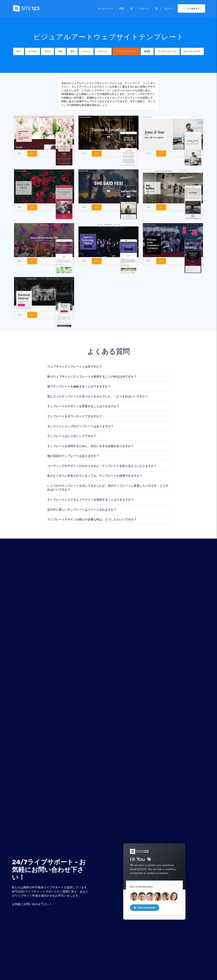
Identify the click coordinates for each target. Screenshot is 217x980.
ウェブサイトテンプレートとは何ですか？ (75, 367)
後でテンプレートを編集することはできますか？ (79, 387)
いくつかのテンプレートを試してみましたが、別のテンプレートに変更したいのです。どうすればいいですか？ (108, 488)
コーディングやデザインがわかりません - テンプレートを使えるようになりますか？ (102, 466)
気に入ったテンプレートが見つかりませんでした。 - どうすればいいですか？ (98, 397)
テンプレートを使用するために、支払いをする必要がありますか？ (91, 446)
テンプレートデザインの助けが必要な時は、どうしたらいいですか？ (92, 520)
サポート (144, 8)
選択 (33, 153)
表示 (20, 153)
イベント (86, 51)
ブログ (47, 51)
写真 (60, 51)
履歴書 (147, 51)
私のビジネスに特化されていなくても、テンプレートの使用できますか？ (95, 476)
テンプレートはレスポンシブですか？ (72, 436)
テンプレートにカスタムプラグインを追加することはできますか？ (91, 500)
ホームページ (105, 8)
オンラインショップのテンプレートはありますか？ (80, 426)
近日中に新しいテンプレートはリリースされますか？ (82, 510)
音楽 (72, 51)
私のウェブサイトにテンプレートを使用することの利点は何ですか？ (92, 377)
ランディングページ (167, 51)
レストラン (103, 51)
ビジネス (33, 51)
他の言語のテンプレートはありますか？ (73, 456)
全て (19, 51)
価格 (122, 8)
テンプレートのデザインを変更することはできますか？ (83, 407)
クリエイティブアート (126, 51)
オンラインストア (192, 51)
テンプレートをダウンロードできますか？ (75, 417)
